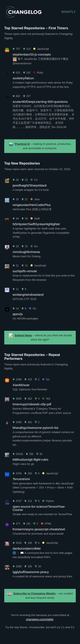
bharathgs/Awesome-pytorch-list (35, 428)
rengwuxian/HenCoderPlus (32, 205)
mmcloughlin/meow (26, 252)
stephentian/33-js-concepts (32, 54)
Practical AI (22, 144)
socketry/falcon (23, 78)
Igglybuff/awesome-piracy (31, 572)
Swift (35, 219)
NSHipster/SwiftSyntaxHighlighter (36, 224)
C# (34, 180)
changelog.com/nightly (39, 619)
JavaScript (41, 49)
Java (35, 199)
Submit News (23, 335)
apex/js (18, 314)
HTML (46, 524)
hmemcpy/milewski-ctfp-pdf (32, 404)
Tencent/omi (21, 479)
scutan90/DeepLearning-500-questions (40, 102)
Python (48, 501)
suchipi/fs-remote (25, 271)
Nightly (69, 12)
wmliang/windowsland (28, 295)
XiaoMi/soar (21, 385)
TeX (46, 399)
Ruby (38, 73)
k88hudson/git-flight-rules (31, 459)
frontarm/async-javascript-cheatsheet (39, 529)
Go (34, 246)
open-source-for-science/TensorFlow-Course (39, 508)
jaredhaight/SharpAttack (30, 185)
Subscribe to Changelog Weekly (35, 593)
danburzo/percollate (27, 548)
